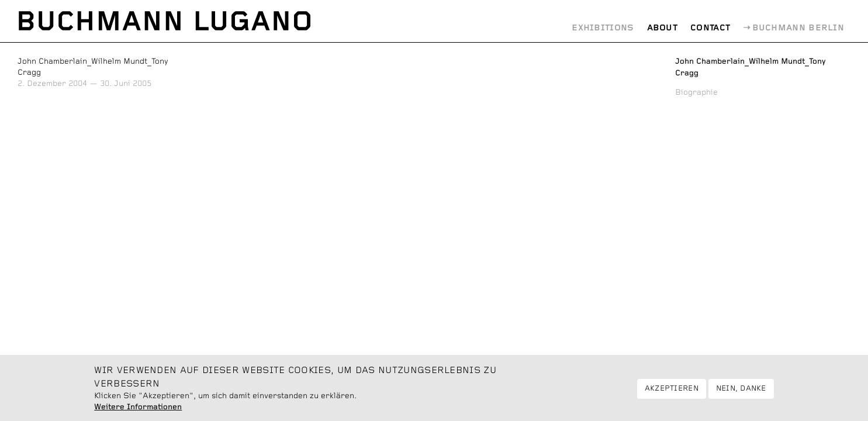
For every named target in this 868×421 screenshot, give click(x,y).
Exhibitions (603, 28)
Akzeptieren (672, 393)
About (663, 28)
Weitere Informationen (138, 412)
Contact (710, 28)
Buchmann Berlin (798, 28)
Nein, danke (741, 393)
